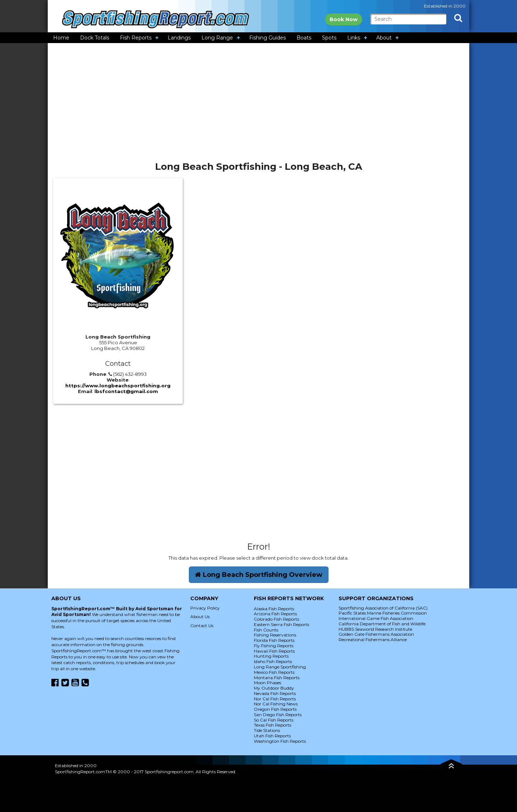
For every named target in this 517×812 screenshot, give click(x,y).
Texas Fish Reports (273, 725)
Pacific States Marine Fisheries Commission (383, 613)
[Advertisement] (258, 105)
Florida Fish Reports (274, 640)
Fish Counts (266, 630)
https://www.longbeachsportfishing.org (118, 386)
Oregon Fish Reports (275, 709)
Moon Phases (267, 683)
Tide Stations (267, 730)
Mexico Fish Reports (274, 672)
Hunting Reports (271, 656)
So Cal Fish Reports (274, 720)
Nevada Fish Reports (275, 693)
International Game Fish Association (376, 618)
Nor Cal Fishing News (276, 704)
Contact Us (202, 626)
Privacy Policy (205, 608)
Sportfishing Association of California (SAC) (383, 608)
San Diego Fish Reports (278, 715)
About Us (200, 617)
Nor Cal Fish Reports (275, 699)
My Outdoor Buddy (274, 688)
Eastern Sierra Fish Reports (281, 624)
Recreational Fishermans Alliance (373, 640)
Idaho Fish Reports (273, 661)
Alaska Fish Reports (274, 609)
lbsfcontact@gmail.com (126, 391)
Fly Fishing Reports (274, 646)
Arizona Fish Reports (275, 614)
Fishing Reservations (275, 635)
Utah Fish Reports (272, 736)
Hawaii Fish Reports (274, 651)
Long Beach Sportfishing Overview (259, 575)
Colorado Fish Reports (276, 619)
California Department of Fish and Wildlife (382, 624)
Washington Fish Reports (280, 741)
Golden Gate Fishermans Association (376, 634)
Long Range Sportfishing (280, 667)
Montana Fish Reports (277, 678)
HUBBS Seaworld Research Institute (375, 629)
